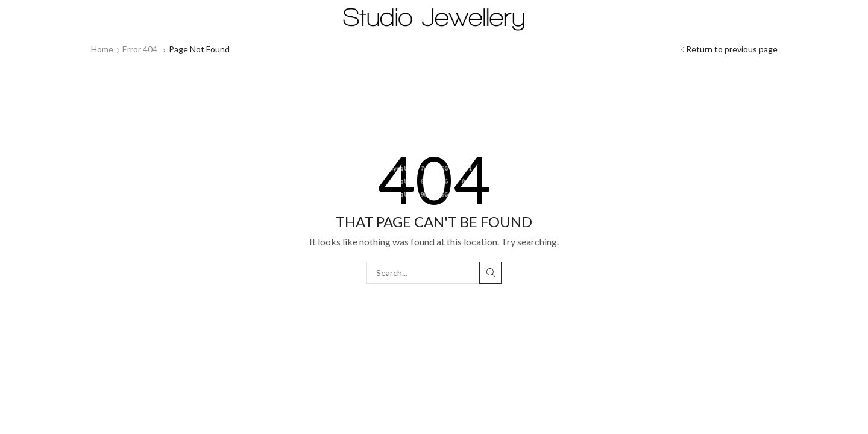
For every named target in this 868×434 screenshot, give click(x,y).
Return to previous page (732, 49)
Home (102, 49)
